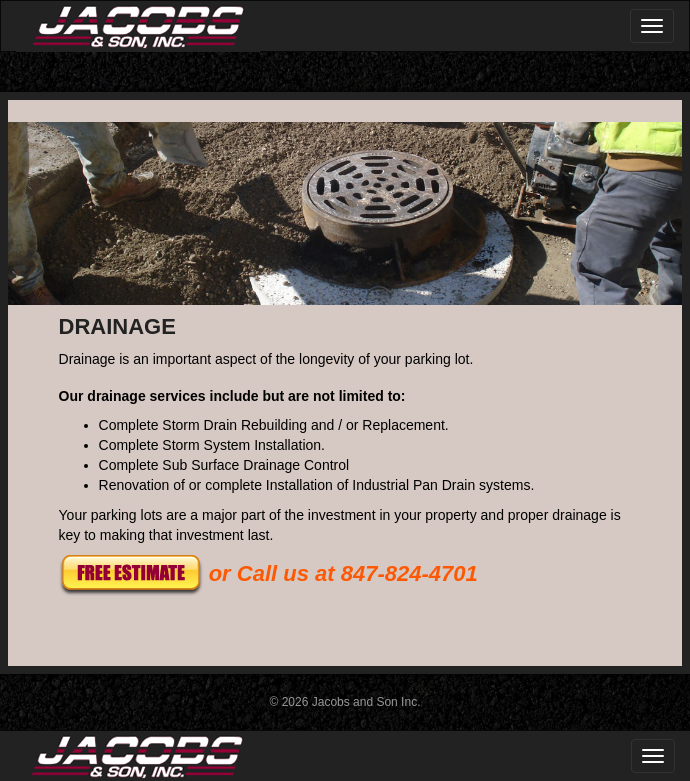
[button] (131, 573)
